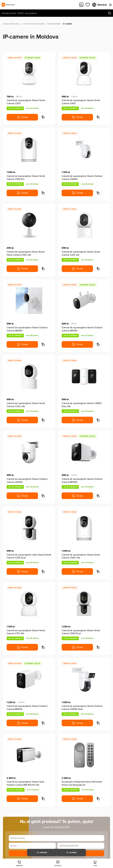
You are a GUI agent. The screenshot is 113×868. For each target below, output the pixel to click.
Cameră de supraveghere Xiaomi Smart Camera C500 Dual (81, 632)
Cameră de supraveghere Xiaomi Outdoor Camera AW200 (27, 329)
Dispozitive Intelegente (33, 24)
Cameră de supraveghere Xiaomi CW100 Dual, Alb (82, 405)
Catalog (58, 863)
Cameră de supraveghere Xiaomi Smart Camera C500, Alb (81, 556)
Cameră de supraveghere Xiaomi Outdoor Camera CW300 (27, 481)
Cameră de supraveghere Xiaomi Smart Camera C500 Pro (26, 178)
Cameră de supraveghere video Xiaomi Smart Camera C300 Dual (29, 556)
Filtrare (71, 853)
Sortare (42, 853)
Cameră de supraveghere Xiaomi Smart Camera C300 (26, 102)
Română (99, 5)
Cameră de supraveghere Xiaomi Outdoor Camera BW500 (27, 708)
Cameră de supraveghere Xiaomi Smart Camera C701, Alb (26, 632)
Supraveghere (54, 24)
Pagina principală (11, 24)
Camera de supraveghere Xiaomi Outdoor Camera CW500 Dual (82, 708)
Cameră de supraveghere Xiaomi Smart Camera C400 (81, 102)
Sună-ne (19, 863)
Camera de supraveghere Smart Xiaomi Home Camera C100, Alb (26, 253)
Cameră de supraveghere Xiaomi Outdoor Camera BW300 (82, 481)
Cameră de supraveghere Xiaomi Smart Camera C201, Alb (81, 253)
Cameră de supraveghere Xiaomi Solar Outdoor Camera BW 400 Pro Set (25, 783)
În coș (22, 117)
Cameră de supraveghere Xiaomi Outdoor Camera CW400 (82, 178)
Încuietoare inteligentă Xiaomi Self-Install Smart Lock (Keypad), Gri (82, 783)
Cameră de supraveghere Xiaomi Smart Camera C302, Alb (26, 405)
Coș (95, 863)
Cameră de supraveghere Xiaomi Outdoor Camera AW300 (82, 329)
